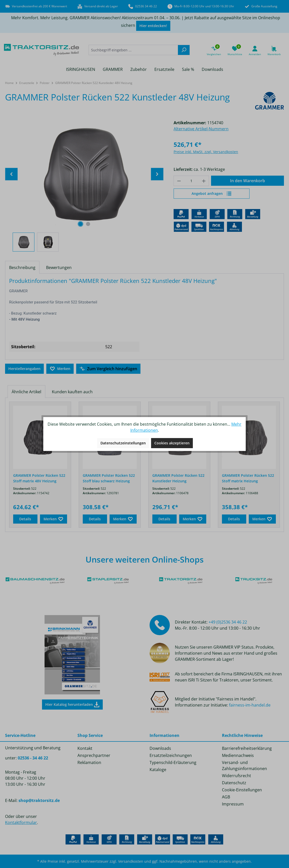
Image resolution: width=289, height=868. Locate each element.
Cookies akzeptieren (172, 443)
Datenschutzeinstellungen (123, 443)
